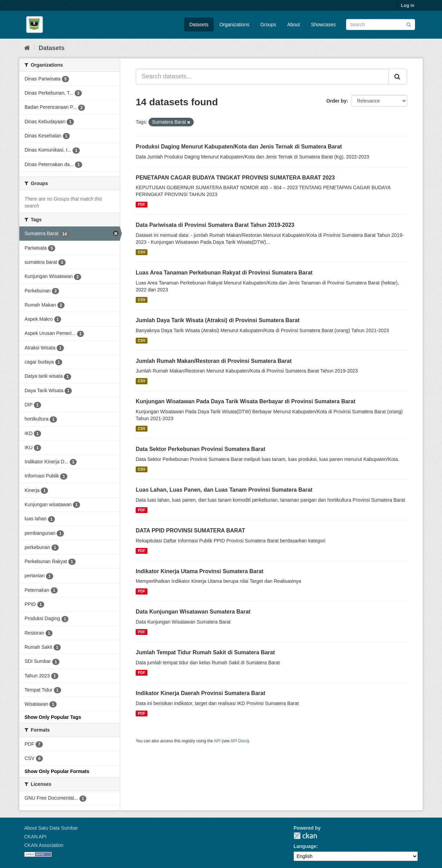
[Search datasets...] (262, 77)
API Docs (239, 741)
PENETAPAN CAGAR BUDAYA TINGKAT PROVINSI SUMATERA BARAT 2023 (235, 178)
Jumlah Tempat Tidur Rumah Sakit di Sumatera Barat (205, 652)
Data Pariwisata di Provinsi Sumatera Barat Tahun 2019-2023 (215, 225)
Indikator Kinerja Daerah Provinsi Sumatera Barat (200, 693)
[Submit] (409, 24)
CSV (142, 252)
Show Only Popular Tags (53, 717)
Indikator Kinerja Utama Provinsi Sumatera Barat (200, 571)
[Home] (27, 48)
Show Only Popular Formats (57, 771)
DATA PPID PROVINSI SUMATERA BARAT (190, 531)
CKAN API (35, 837)
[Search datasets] (381, 25)
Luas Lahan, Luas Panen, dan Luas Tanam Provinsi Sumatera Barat (224, 490)
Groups (268, 25)
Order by (336, 101)
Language (305, 846)
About (294, 25)
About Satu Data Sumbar (51, 828)
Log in (408, 5)
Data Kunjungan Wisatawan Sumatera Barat (193, 612)
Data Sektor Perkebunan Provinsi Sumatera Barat (200, 449)
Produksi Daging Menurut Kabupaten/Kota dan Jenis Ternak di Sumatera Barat (239, 147)
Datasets (199, 25)
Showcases (323, 25)
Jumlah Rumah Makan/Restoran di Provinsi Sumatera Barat (214, 361)
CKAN (305, 836)
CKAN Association (44, 845)
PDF (141, 204)
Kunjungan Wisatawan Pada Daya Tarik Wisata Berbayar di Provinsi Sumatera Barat (246, 401)
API (217, 741)
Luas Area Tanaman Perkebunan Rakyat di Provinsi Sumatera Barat (224, 273)
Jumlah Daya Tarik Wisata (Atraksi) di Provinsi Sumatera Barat (218, 320)
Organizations (234, 25)
